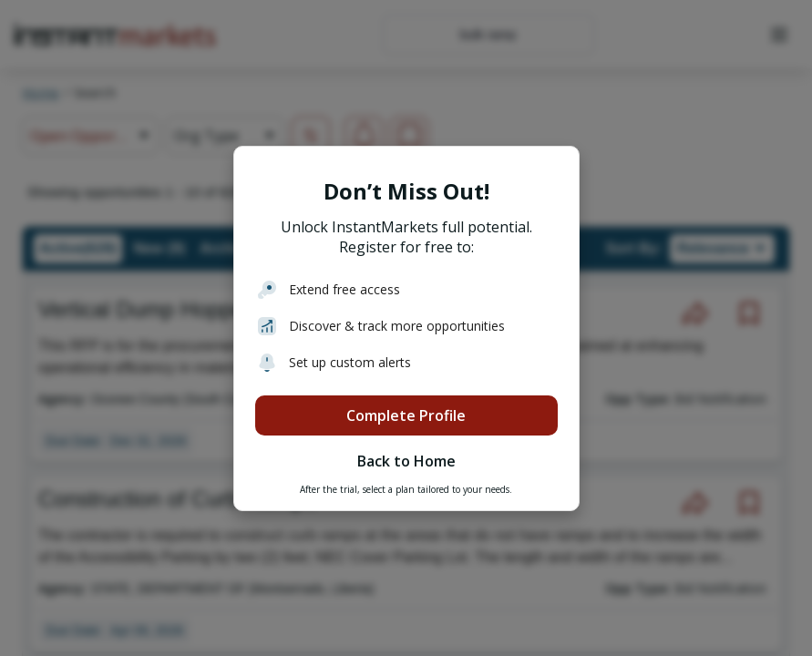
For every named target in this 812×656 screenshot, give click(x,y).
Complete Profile (406, 415)
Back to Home (406, 461)
